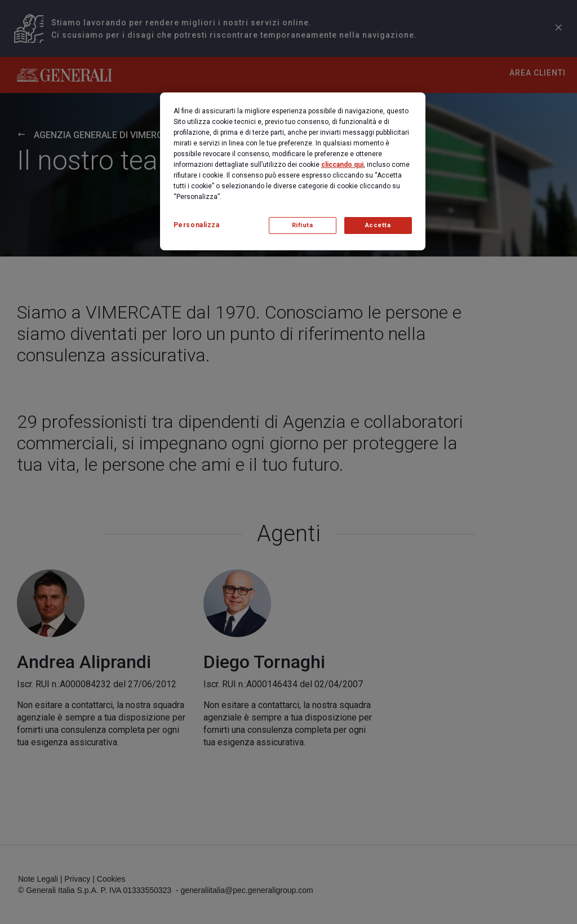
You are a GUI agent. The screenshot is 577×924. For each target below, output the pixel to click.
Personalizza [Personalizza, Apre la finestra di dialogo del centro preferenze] (197, 225)
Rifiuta (303, 225)
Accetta (378, 225)
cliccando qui (342, 165)
